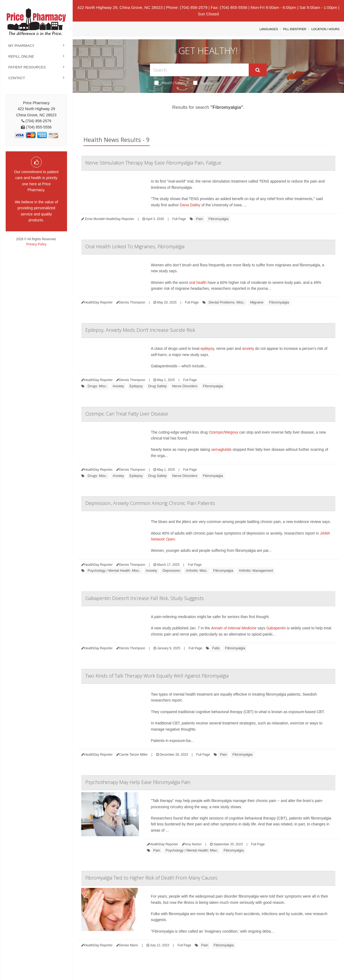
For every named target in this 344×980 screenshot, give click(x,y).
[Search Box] (199, 70)
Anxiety (118, 386)
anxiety (248, 348)
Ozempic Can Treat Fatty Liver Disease (127, 414)
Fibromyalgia (218, 219)
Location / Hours (325, 29)
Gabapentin (276, 628)
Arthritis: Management (256, 571)
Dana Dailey (190, 205)
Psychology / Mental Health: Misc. (114, 571)
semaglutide (222, 449)
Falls (216, 648)
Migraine (257, 302)
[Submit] (258, 70)
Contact (17, 78)
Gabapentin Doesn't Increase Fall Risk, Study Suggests (145, 598)
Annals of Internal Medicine (234, 628)
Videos (203, 83)
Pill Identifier (294, 29)
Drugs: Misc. (97, 386)
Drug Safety (158, 386)
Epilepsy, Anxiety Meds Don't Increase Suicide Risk (140, 330)
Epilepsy (136, 386)
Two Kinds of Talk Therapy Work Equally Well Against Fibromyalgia (157, 676)
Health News (170, 83)
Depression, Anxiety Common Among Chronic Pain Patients (150, 503)
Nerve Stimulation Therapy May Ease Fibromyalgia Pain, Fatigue (153, 163)
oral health (198, 283)
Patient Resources (27, 67)
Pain (199, 219)
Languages (269, 29)
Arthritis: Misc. (197, 571)
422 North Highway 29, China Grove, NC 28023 (120, 7)
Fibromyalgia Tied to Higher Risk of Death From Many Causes (151, 878)
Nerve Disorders (185, 386)
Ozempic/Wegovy (223, 432)
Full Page (179, 219)
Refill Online (21, 56)
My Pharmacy (21, 46)
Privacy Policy (36, 244)
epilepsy (207, 348)
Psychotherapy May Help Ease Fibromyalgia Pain (138, 782)
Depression (171, 571)
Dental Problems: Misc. (227, 302)
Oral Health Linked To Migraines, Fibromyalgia (135, 246)
